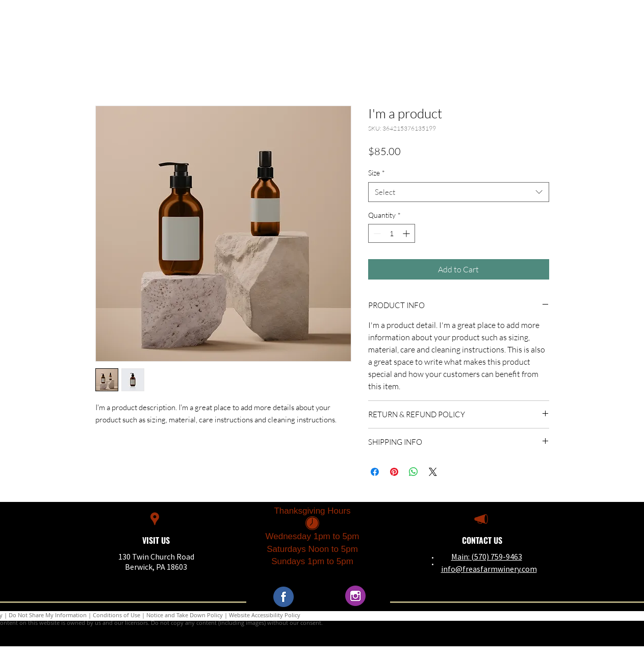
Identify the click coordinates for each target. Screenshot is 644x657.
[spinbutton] (392, 233)
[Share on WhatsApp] (414, 472)
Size (377, 173)
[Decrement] (376, 233)
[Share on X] (433, 472)
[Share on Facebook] (375, 472)
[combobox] (459, 192)
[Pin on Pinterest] (394, 472)
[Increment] (407, 233)
